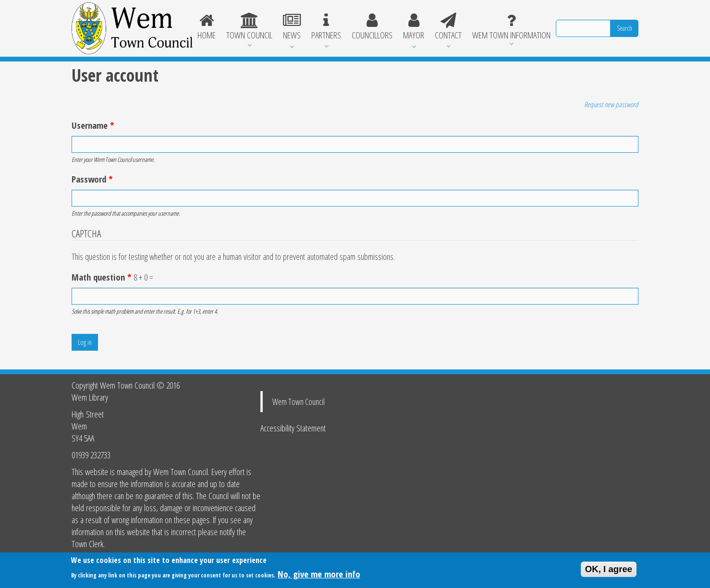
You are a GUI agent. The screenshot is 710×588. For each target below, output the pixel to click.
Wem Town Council (299, 402)
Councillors (372, 27)
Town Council (249, 27)
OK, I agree (609, 571)
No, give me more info (319, 576)
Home (207, 27)
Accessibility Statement (293, 428)
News (292, 27)
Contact (448, 27)
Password (92, 179)
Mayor (414, 27)
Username (93, 125)
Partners (326, 27)
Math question (102, 277)
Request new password (611, 104)
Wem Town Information (511, 27)
